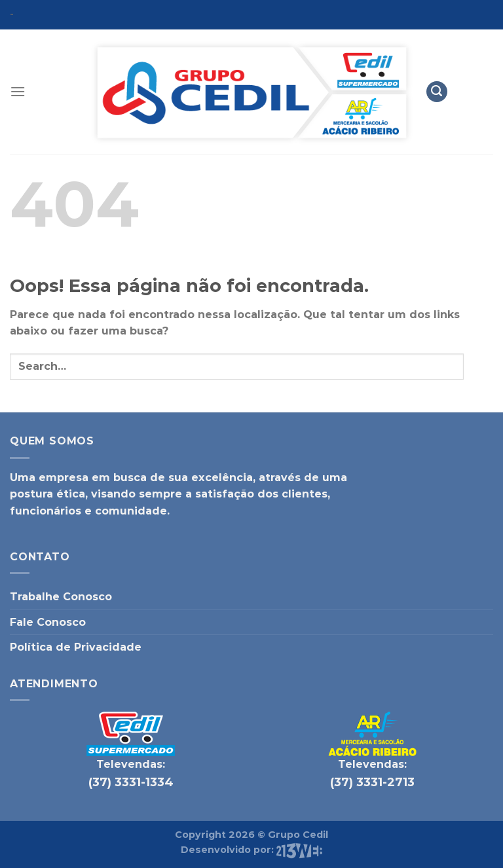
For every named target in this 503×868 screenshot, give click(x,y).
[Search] (437, 92)
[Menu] (18, 91)
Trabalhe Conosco (61, 597)
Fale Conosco (48, 622)
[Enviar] (478, 366)
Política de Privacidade (76, 647)
